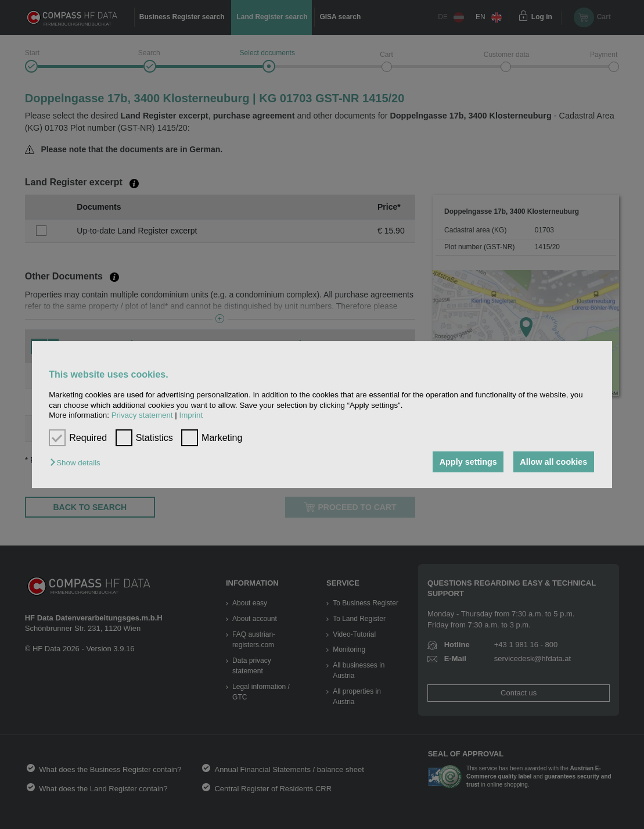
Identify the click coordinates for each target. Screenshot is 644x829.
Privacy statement (142, 415)
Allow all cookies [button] (553, 462)
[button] (78, 463)
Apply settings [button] (468, 462)
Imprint (191, 415)
